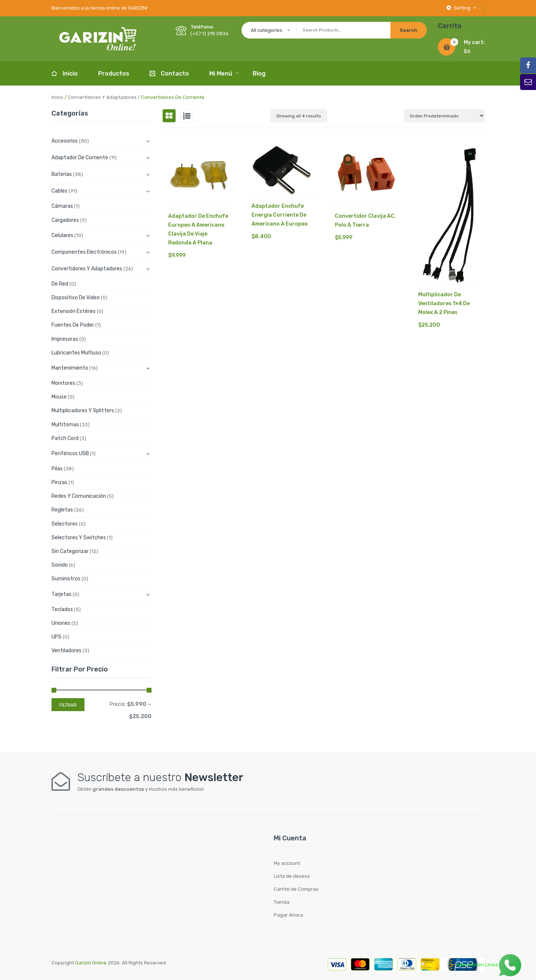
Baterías (62, 174)
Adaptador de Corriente (80, 158)
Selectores (65, 524)
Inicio (57, 97)
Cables (59, 191)
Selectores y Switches (79, 538)
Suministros (66, 579)
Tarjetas (61, 594)
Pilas (57, 469)
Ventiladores (66, 651)
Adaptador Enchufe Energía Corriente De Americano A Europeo (280, 215)
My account (287, 863)
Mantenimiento (70, 368)
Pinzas (59, 482)
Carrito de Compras (296, 889)
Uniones (61, 623)
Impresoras (65, 339)
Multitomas (65, 425)
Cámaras (62, 206)
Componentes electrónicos (84, 252)
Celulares (62, 235)
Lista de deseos (292, 876)
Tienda (282, 902)
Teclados (62, 609)
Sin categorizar (70, 551)
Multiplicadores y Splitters (83, 411)
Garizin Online (91, 963)
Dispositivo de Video (76, 298)
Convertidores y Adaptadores (102, 97)
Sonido (60, 565)
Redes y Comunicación (79, 496)
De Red (60, 284)
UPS (56, 637)
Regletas (62, 510)
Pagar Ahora (288, 915)
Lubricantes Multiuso (76, 353)
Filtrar (68, 705)
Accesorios (65, 141)
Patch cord (65, 438)
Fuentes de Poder (73, 325)
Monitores (63, 383)
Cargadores (65, 220)
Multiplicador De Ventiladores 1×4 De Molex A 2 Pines (444, 304)
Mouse (59, 397)
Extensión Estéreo (74, 311)
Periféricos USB (70, 454)
